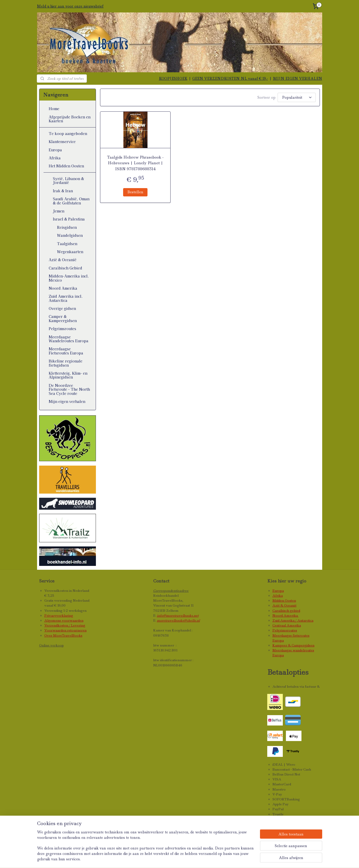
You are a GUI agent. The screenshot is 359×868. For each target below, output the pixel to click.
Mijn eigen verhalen (67, 401)
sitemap (174, 858)
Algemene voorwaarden (64, 620)
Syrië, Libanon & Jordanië (68, 180)
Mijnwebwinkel (254, 858)
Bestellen (135, 192)
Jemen (59, 211)
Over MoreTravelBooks (63, 635)
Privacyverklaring (59, 616)
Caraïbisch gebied (286, 611)
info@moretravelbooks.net (178, 616)
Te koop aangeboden (68, 133)
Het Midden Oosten (66, 166)
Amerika (291, 616)
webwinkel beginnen (206, 858)
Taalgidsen (67, 244)
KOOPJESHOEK (173, 79)
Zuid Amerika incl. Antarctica (66, 298)
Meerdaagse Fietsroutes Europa (66, 351)
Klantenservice (62, 141)
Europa (55, 150)
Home (54, 109)
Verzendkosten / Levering (65, 625)
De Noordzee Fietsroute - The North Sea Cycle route (69, 389)
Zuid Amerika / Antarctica (293, 620)
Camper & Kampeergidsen (63, 318)
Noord (278, 616)
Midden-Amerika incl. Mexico (69, 278)
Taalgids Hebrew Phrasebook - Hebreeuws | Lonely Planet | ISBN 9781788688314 (135, 163)
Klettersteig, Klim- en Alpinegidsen (68, 375)
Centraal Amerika (287, 625)
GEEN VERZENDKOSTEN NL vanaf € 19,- (230, 79)
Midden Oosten (284, 600)
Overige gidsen (62, 308)
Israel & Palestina (69, 219)
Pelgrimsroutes (62, 329)
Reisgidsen (67, 227)
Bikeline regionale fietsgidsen (66, 363)
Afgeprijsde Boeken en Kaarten (70, 119)
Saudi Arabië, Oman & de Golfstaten (71, 201)
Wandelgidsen (70, 235)
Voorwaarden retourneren (65, 630)
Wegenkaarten (70, 252)
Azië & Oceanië (63, 260)
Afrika (55, 158)
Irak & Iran (63, 191)
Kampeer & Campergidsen (293, 645)
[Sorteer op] (297, 97)
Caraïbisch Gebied (65, 268)
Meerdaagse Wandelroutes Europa (69, 339)
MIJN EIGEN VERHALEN (298, 79)
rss (185, 858)
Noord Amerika (63, 288)
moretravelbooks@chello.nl (178, 620)
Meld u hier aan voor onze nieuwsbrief (70, 6)
